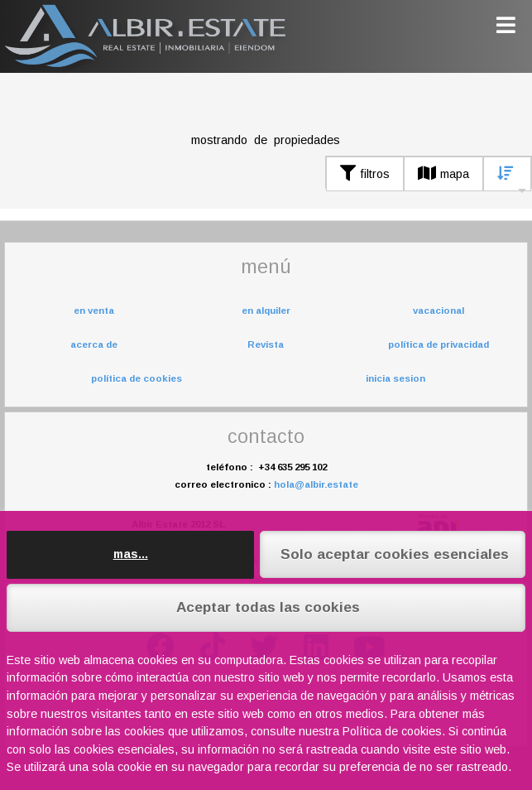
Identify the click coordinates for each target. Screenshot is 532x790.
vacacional (439, 311)
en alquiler (266, 311)
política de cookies (137, 378)
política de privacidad (439, 344)
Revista (266, 344)
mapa (443, 174)
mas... (131, 554)
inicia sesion (395, 378)
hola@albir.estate (316, 484)
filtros (365, 174)
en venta (94, 311)
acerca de (94, 344)
